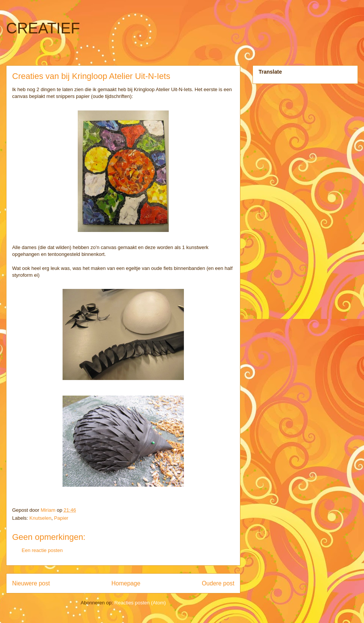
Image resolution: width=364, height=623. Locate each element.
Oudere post (218, 583)
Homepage (126, 583)
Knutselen (41, 518)
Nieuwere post (31, 583)
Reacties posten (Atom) (140, 603)
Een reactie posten (42, 550)
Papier (61, 518)
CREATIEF (43, 28)
